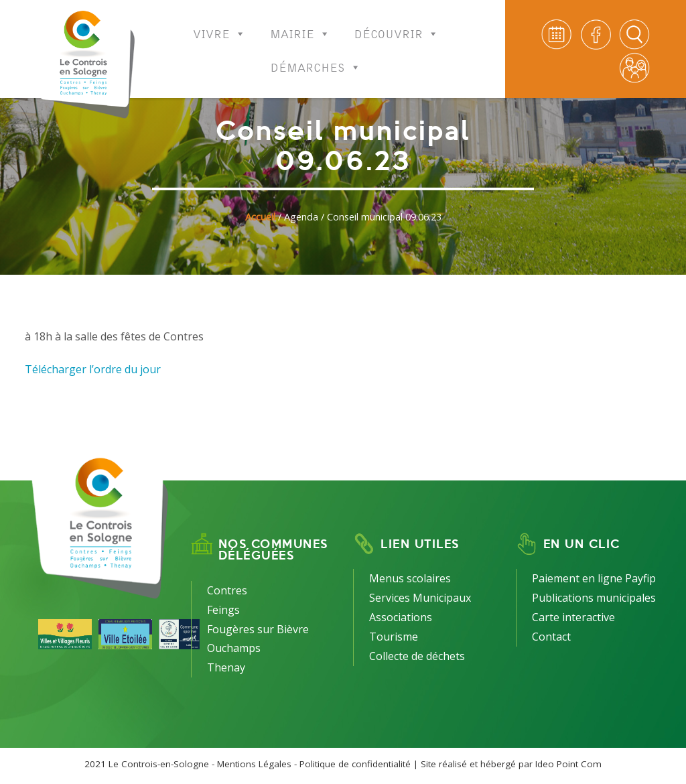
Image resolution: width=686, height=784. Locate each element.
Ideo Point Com (568, 764)
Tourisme (394, 637)
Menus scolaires (410, 578)
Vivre (219, 25)
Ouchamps (234, 648)
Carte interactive (573, 617)
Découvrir (397, 25)
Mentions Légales (254, 764)
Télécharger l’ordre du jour (93, 369)
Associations (401, 617)
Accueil (260, 217)
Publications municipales (594, 598)
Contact (551, 637)
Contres (227, 590)
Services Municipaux (420, 598)
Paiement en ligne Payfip (594, 578)
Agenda (301, 217)
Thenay (226, 667)
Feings (223, 610)
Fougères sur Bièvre (258, 629)
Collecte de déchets (417, 656)
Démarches (316, 59)
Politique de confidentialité (355, 764)
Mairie (300, 25)
